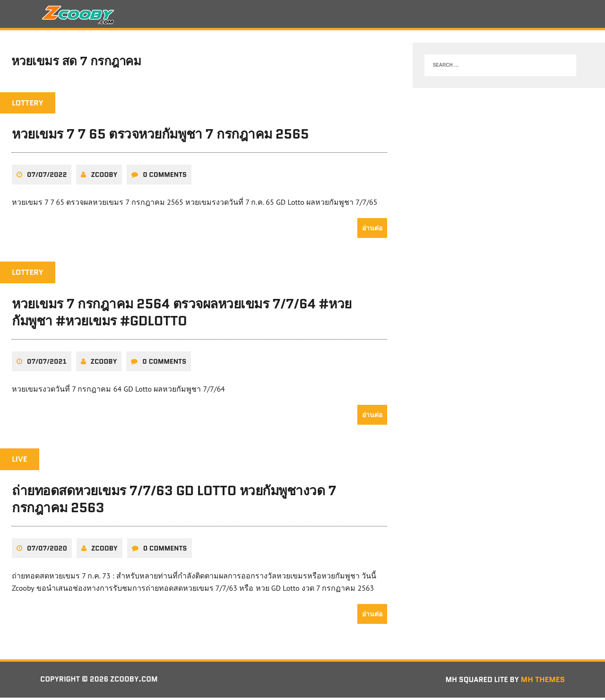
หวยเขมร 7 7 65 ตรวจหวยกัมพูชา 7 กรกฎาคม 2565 (160, 137)
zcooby (104, 177)
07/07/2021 (47, 364)
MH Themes (543, 682)
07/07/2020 (47, 551)
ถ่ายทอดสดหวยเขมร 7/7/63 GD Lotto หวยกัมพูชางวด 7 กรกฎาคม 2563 (174, 502)
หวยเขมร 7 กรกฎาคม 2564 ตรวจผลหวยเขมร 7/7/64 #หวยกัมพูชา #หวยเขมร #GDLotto (182, 315)
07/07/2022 (47, 177)
